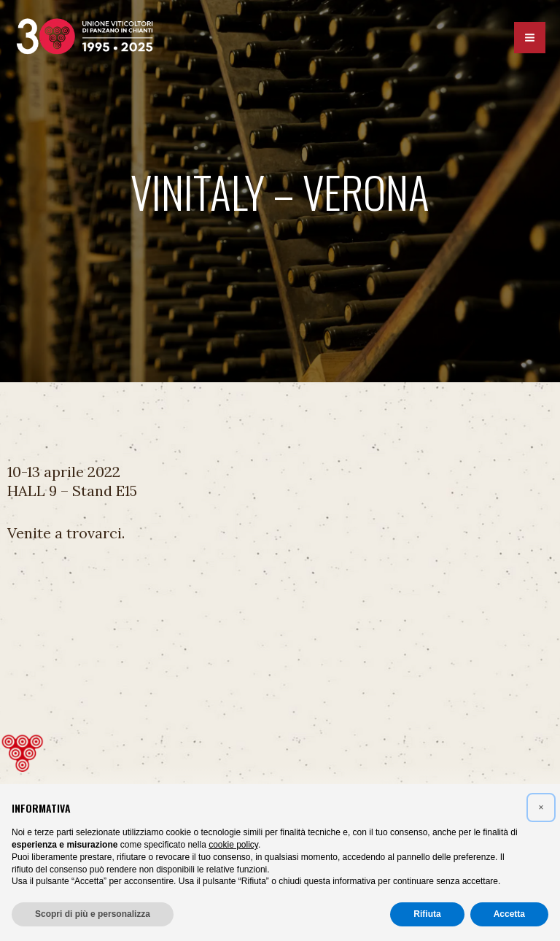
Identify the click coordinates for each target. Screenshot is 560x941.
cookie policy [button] (233, 845)
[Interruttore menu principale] (530, 39)
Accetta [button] (509, 914)
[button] (541, 808)
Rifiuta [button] (427, 914)
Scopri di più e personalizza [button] (93, 914)
